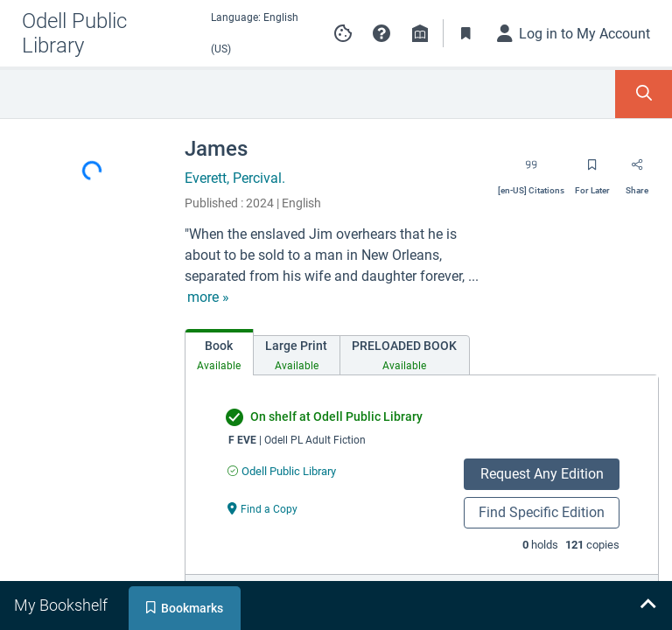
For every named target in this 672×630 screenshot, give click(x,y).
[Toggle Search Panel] (644, 94)
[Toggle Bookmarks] (466, 33)
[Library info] (420, 33)
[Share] (637, 171)
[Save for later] (592, 171)
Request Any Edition (542, 474)
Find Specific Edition (542, 512)
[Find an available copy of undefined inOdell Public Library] (282, 471)
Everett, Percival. (235, 178)
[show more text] (208, 297)
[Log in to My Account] (574, 33)
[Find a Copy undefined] (262, 508)
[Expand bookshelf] (647, 605)
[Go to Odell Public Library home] (98, 33)
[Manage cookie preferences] (343, 33)
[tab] (219, 352)
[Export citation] (531, 171)
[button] (381, 33)
